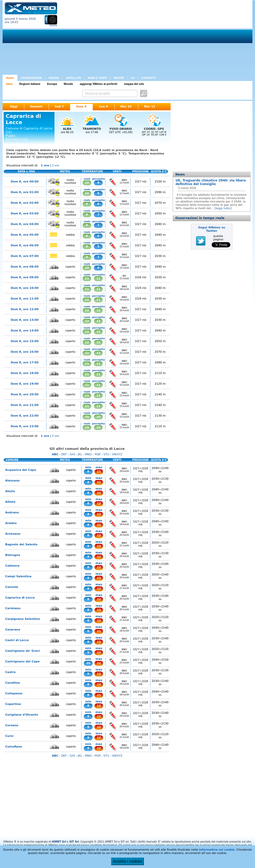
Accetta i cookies (128, 861)
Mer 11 (150, 107)
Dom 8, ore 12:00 (25, 309)
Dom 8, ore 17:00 (25, 362)
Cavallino (13, 683)
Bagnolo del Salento (21, 544)
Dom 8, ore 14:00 (25, 331)
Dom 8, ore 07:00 (25, 256)
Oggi (14, 107)
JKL (80, 454)
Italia (9, 84)
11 (87, 278)
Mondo (68, 84)
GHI (72, 454)
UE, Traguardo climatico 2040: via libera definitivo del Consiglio (211, 182)
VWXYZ (117, 454)
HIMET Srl (59, 842)
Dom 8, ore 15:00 (25, 341)
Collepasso (14, 693)
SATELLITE (73, 78)
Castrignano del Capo (22, 662)
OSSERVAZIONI (31, 78)
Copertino (13, 704)
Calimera (12, 566)
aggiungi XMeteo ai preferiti (98, 84)
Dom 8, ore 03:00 (25, 213)
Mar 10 (126, 107)
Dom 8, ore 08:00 (25, 267)
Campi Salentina (18, 576)
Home (10, 78)
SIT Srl (74, 842)
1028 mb (141, 277)
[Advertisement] (123, 38)
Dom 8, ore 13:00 (25, 320)
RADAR (54, 78)
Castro (10, 672)
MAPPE (119, 78)
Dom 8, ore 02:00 (25, 203)
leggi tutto (223, 208)
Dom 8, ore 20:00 (25, 394)
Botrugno (13, 555)
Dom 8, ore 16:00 (25, 352)
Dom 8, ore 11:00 (25, 299)
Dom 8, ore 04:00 (25, 224)
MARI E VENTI (97, 78)
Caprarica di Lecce (20, 598)
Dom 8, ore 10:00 (25, 288)
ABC (55, 454)
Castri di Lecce (17, 640)
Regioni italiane (30, 84)
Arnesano (13, 534)
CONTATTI (149, 78)
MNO (88, 454)
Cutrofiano (14, 747)
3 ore (56, 165)
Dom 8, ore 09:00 (25, 277)
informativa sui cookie (217, 850)
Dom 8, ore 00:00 (25, 182)
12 (87, 310)
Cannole (12, 587)
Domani (36, 107)
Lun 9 (103, 107)
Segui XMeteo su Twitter (212, 229)
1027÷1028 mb (140, 470)
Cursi (9, 736)
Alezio (10, 491)
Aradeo (11, 523)
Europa (52, 84)
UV (133, 78)
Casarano (13, 630)
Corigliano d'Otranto (22, 715)
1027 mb (141, 182)
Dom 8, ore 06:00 (25, 245)
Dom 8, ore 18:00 (25, 373)
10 (87, 183)
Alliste (10, 502)
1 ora (45, 165)
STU (106, 454)
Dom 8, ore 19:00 (25, 384)
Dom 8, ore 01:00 (25, 192)
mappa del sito (134, 84)
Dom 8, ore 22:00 (25, 416)
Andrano (12, 513)
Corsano (12, 725)
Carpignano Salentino (23, 619)
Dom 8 (82, 107)
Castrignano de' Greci (23, 651)
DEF (64, 454)
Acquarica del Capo (21, 470)
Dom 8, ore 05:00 (25, 235)
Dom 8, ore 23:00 (25, 426)
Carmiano (13, 608)
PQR (98, 454)
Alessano (12, 481)
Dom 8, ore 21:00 (25, 405)
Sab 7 (59, 107)
